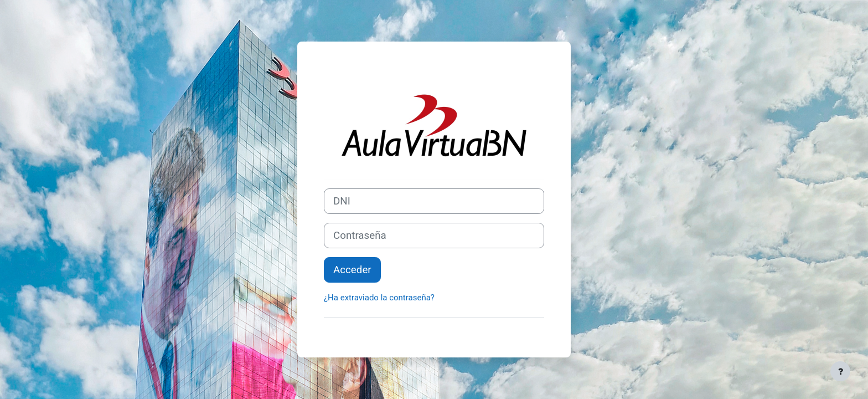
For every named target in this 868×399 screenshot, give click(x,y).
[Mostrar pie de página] (840, 371)
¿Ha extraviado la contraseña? (379, 298)
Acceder (352, 270)
